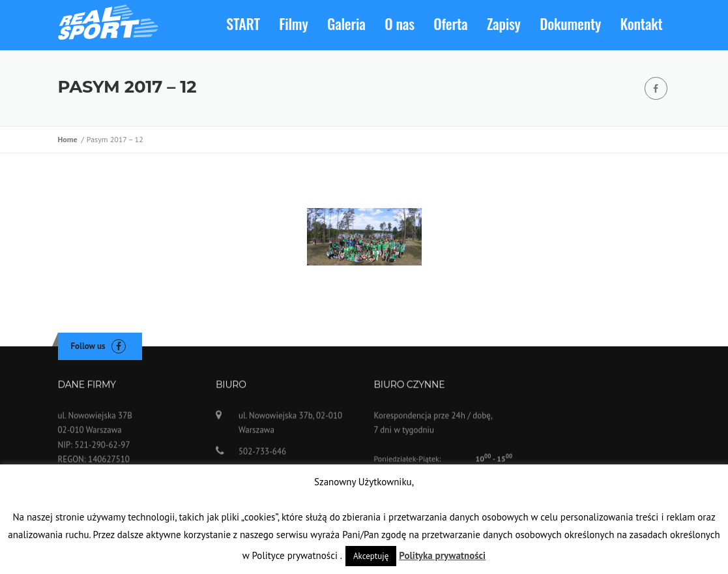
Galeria (346, 23)
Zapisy (504, 23)
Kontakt (642, 23)
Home (70, 139)
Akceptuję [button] (371, 556)
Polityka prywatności (442, 555)
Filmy (293, 23)
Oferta (450, 23)
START (243, 23)
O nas (400, 23)
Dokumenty (570, 23)
